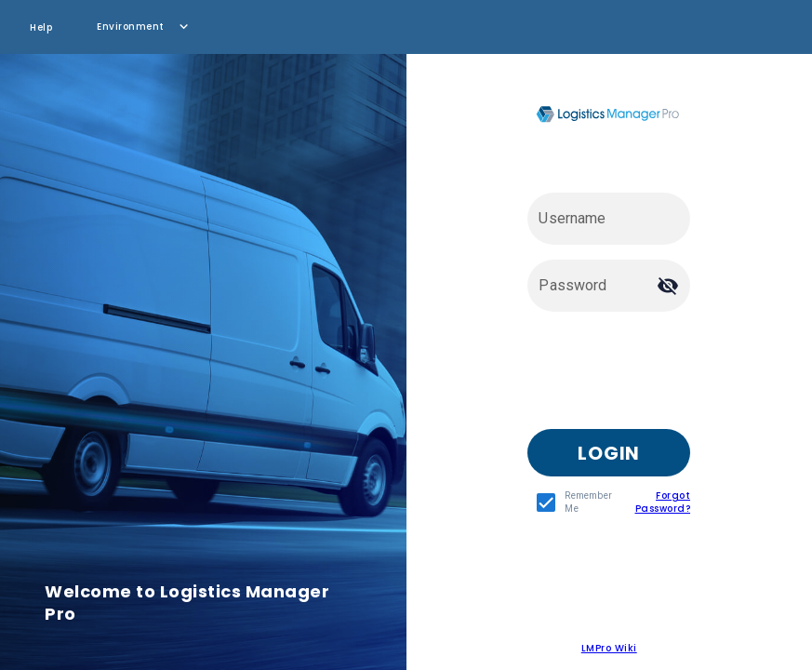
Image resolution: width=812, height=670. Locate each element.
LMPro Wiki (609, 648)
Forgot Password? (663, 502)
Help (41, 27)
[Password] (592, 286)
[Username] (609, 219)
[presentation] (669, 378)
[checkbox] (570, 502)
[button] (144, 27)
